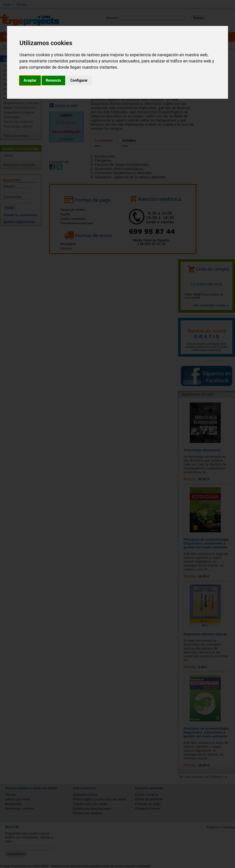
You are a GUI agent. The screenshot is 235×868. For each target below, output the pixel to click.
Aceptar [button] (30, 80)
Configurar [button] (79, 80)
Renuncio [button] (53, 80)
